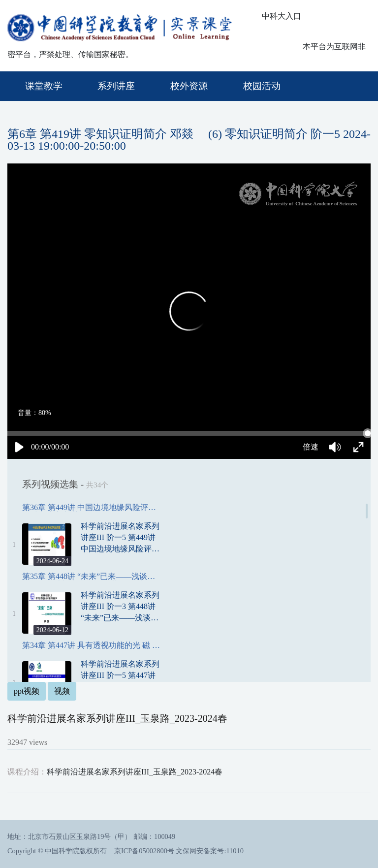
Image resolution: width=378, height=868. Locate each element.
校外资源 (189, 86)
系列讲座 (116, 86)
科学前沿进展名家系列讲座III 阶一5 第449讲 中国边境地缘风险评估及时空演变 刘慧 (120, 538)
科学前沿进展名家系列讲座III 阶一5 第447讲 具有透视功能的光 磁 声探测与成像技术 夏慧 (120, 676)
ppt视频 (27, 691)
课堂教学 (44, 86)
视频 (62, 691)
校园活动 (262, 86)
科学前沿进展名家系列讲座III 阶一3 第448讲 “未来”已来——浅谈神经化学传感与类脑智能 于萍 (120, 607)
